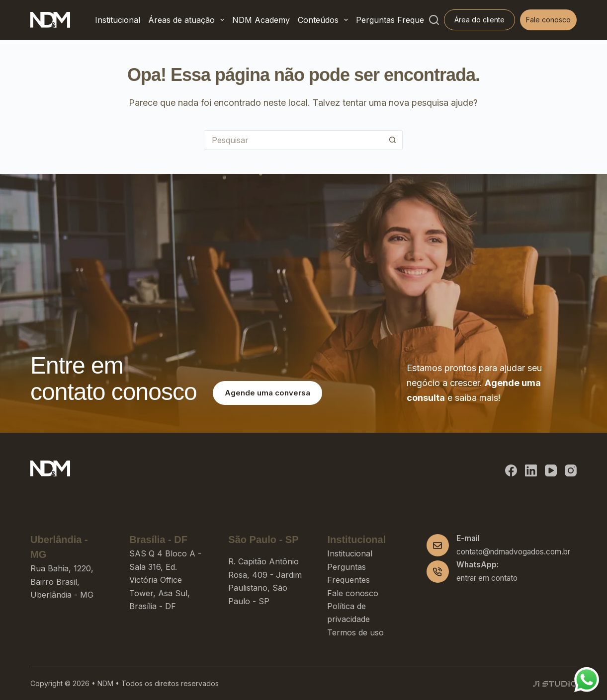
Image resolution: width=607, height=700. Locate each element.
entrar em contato (487, 578)
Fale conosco (548, 20)
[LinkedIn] (531, 470)
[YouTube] (551, 470)
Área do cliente (479, 20)
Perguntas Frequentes (398, 20)
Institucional (118, 20)
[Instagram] (571, 470)
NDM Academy (261, 20)
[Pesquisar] (434, 20)
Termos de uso (355, 632)
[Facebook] (511, 470)
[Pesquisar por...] (293, 140)
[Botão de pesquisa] (393, 140)
